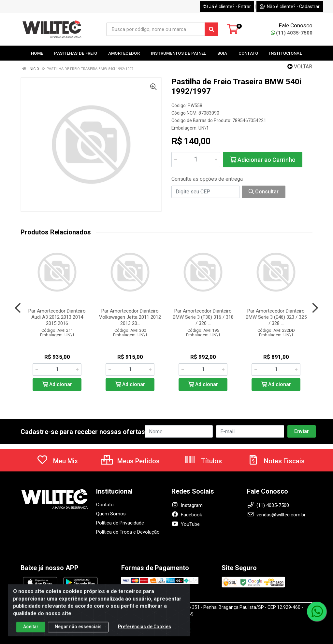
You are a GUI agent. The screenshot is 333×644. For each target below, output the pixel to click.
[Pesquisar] (211, 29)
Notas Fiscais (276, 461)
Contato (105, 505)
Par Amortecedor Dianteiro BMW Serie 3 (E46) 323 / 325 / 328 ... (276, 317)
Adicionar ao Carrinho (263, 160)
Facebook (187, 515)
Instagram (187, 505)
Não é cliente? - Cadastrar (290, 7)
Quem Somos (111, 514)
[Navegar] (18, 308)
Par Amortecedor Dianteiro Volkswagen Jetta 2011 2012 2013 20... (130, 317)
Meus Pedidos (130, 461)
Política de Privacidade (120, 523)
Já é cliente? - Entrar (227, 7)
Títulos (203, 461)
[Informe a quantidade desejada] (196, 160)
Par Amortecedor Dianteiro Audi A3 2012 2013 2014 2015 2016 (57, 317)
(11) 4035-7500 (292, 33)
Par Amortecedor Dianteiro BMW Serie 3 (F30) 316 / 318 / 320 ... (203, 317)
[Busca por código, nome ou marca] (156, 29)
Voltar (300, 67)
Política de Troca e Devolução (128, 532)
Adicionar (57, 384)
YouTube (186, 524)
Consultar (264, 192)
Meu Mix (57, 461)
